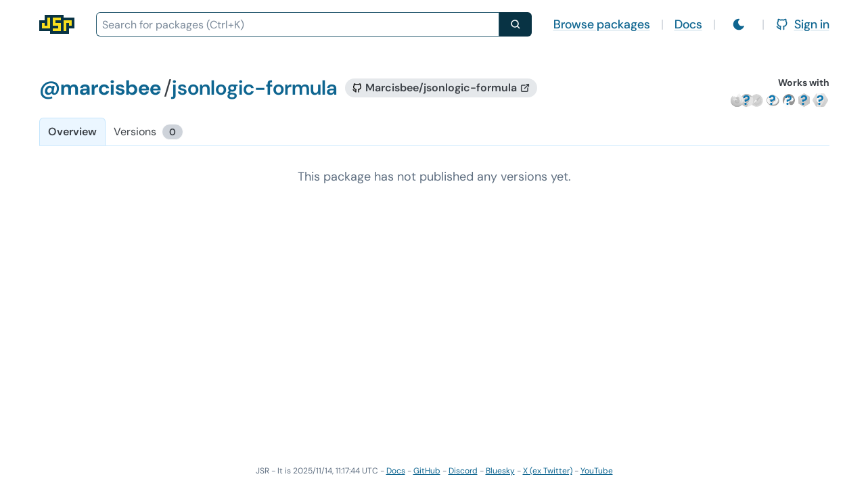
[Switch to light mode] (739, 24)
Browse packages (602, 24)
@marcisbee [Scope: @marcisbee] (100, 88)
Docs (688, 24)
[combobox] (298, 24)
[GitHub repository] (441, 88)
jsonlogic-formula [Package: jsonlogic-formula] (254, 88)
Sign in (802, 24)
